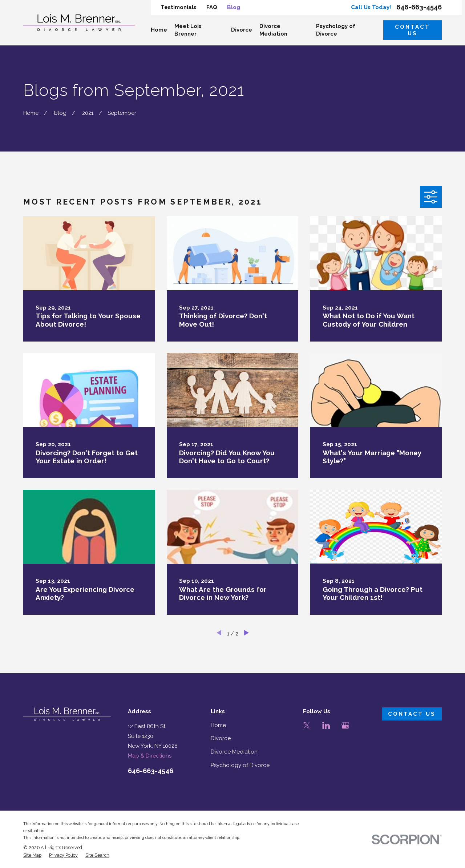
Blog (234, 7)
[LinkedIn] (326, 725)
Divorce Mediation (234, 752)
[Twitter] (307, 725)
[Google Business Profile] (345, 725)
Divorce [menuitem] (242, 30)
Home (218, 725)
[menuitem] (32, 855)
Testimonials (179, 7)
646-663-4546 (419, 7)
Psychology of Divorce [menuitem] (336, 30)
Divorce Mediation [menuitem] (273, 30)
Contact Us (413, 30)
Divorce (221, 738)
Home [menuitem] (159, 30)
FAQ (212, 7)
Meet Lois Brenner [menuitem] (188, 30)
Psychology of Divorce (240, 765)
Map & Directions (150, 756)
